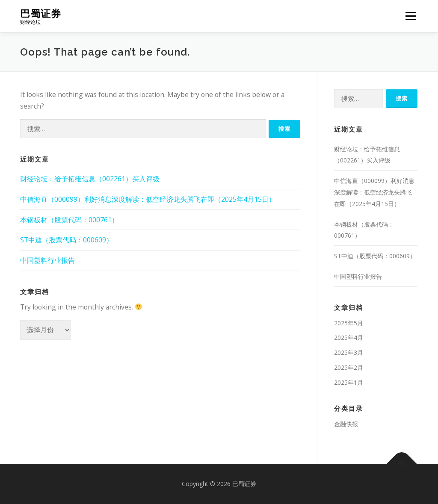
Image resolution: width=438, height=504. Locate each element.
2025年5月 (349, 323)
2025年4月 (349, 337)
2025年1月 (349, 382)
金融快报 (346, 424)
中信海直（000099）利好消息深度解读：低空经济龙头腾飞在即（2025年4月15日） (148, 199)
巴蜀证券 (41, 13)
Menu (410, 16)
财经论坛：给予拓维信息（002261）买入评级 (90, 179)
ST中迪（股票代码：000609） (67, 240)
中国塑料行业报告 (47, 260)
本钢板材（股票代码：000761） (69, 220)
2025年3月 (349, 352)
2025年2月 (349, 367)
